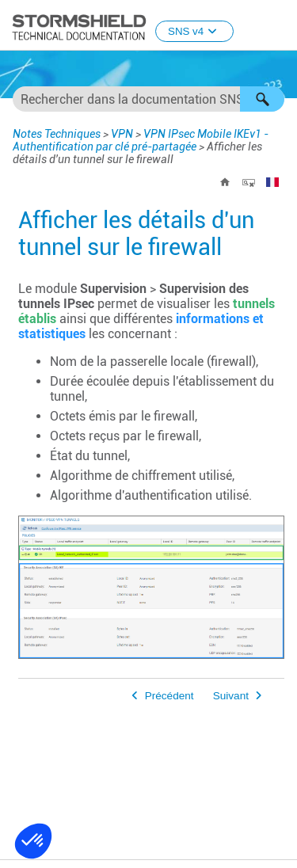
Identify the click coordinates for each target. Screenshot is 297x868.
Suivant (231, 696)
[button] (262, 99)
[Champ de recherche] (148, 99)
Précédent (169, 696)
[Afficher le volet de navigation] (278, 26)
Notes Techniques (57, 134)
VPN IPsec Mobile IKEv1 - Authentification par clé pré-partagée (141, 140)
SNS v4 (194, 31)
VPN (122, 134)
